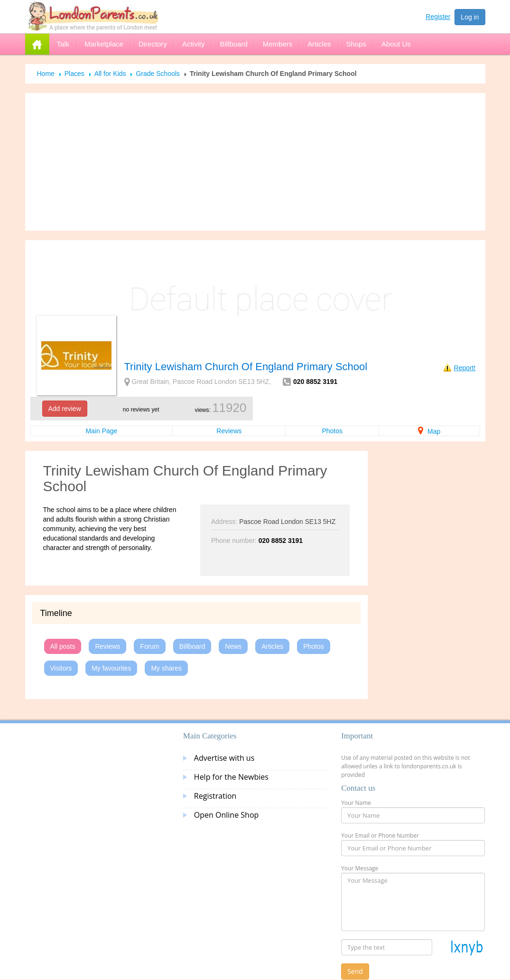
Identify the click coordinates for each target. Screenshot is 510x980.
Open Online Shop (226, 815)
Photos (332, 431)
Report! (465, 368)
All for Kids (110, 74)
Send (355, 971)
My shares (166, 668)
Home (46, 74)
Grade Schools (158, 74)
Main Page (101, 431)
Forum (149, 646)
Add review (65, 409)
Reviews (229, 431)
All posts (63, 646)
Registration (215, 796)
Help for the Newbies (231, 777)
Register (438, 17)
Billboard (192, 646)
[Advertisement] (255, 162)
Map (429, 431)
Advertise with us (224, 758)
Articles (272, 646)
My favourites (111, 668)
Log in (470, 17)
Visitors (61, 668)
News (233, 646)
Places (74, 74)
